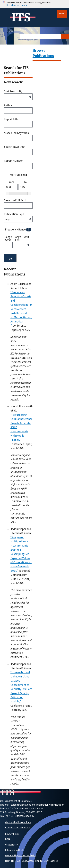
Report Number (13, 161)
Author (8, 105)
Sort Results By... (14, 91)
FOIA (8, 839)
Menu (62, 14)
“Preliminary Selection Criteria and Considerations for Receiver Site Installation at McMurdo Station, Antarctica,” (21, 309)
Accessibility (11, 845)
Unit (26, 237)
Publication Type (14, 214)
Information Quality (15, 850)
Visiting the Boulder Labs (18, 822)
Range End (17, 238)
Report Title (11, 119)
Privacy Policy (12, 834)
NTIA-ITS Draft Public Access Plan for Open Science (31, 861)
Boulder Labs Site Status (18, 828)
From (11, 182)
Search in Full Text (15, 200)
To (25, 182)
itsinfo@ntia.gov (25, 816)
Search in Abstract (15, 147)
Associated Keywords (16, 133)
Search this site (29, 30)
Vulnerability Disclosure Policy (21, 855)
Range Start (8, 238)
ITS (21, 17)
